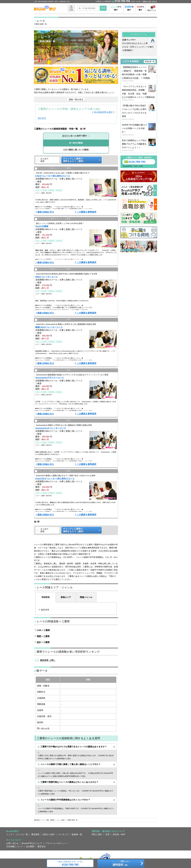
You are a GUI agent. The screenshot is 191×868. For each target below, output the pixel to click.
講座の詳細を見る (46, 212)
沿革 (107, 834)
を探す (129, 8)
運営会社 (42, 846)
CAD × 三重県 (43, 630)
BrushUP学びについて (32, 843)
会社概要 (30, 846)
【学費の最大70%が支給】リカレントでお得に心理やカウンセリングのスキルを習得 (139, 112)
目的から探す (49, 834)
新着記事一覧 (150, 62)
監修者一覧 (77, 834)
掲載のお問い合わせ (150, 1)
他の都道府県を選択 (103, 112)
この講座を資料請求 (86, 212)
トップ (9, 834)
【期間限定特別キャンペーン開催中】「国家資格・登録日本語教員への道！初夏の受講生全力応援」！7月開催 (139, 74)
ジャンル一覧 (22, 834)
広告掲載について (14, 846)
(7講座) (76, 143)
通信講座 (35, 834)
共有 (71, 8)
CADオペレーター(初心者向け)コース (53, 176)
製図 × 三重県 (43, 636)
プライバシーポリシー (56, 843)
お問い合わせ (12, 843)
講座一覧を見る (76, 99)
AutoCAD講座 (42, 226)
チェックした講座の (81, 160)
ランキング (63, 834)
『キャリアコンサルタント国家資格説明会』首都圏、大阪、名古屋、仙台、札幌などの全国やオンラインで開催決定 (139, 93)
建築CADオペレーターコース (49, 327)
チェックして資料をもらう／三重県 (53, 169)
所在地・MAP (119, 834)
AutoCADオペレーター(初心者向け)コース (55, 479)
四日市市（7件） (48, 660)
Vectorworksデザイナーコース (50, 378)
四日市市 (42, 118)
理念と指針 (97, 834)
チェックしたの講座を (121, 864)
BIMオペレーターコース (46, 277)
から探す (116, 8)
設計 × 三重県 (43, 642)
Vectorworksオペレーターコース (51, 428)
